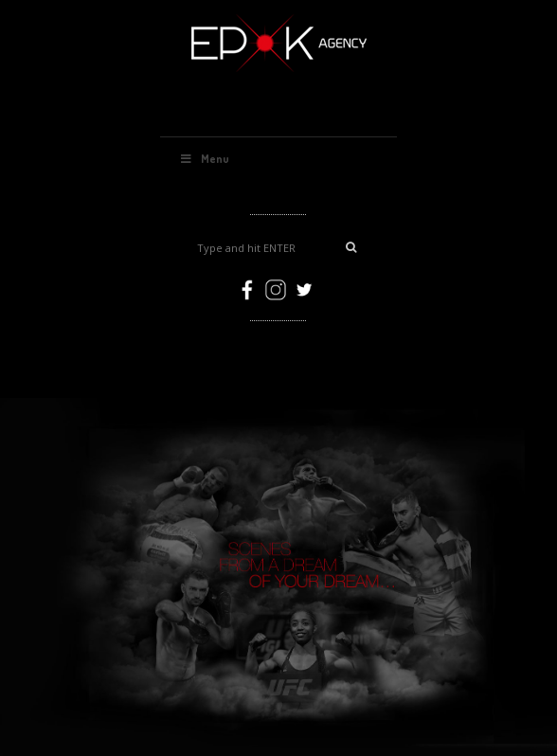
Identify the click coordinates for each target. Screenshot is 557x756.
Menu (204, 159)
